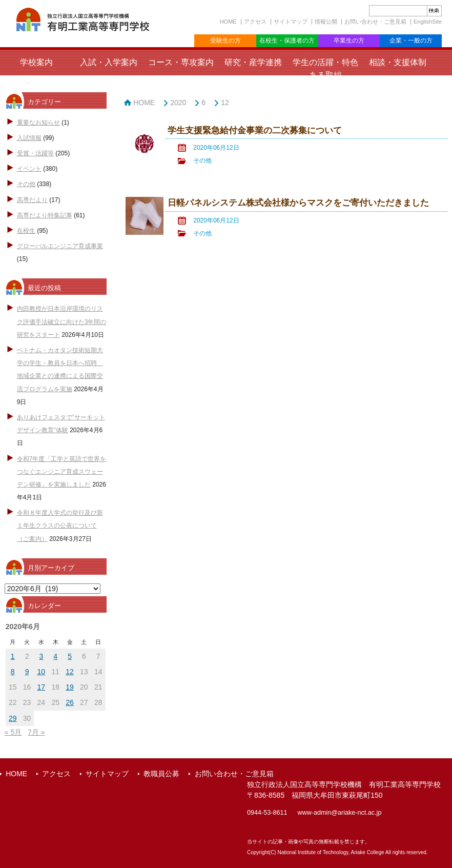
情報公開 (326, 22)
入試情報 (29, 138)
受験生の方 (225, 41)
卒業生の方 (349, 41)
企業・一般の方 (411, 41)
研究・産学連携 (253, 62)
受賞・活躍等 (35, 153)
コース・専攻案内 (181, 62)
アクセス (255, 22)
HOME (228, 22)
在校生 (26, 231)
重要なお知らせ (38, 123)
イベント (29, 169)
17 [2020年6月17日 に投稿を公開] (42, 687)
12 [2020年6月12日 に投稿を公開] (70, 672)
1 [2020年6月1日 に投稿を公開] (13, 656)
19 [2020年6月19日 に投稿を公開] (70, 687)
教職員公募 (161, 774)
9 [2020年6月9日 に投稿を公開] (27, 672)
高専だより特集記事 (45, 215)
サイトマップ (291, 22)
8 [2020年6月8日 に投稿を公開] (13, 672)
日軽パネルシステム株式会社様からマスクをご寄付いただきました (298, 203)
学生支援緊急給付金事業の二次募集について (255, 130)
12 (225, 103)
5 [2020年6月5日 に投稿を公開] (70, 656)
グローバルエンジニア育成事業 (60, 246)
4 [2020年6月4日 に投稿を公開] (55, 656)
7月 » (36, 732)
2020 (178, 103)
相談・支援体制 (398, 62)
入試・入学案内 (109, 62)
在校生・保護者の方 (287, 41)
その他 (26, 184)
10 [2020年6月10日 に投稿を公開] (42, 672)
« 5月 (13, 732)
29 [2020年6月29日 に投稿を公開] (13, 718)
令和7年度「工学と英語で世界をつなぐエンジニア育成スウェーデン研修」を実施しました (62, 472)
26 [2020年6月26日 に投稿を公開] (70, 702)
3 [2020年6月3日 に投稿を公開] (41, 656)
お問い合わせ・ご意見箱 (375, 22)
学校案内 (36, 62)
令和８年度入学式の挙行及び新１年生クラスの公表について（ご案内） (60, 526)
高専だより (32, 200)
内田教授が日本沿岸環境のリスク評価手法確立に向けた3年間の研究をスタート (62, 321)
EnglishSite (428, 22)
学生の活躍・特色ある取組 (325, 69)
